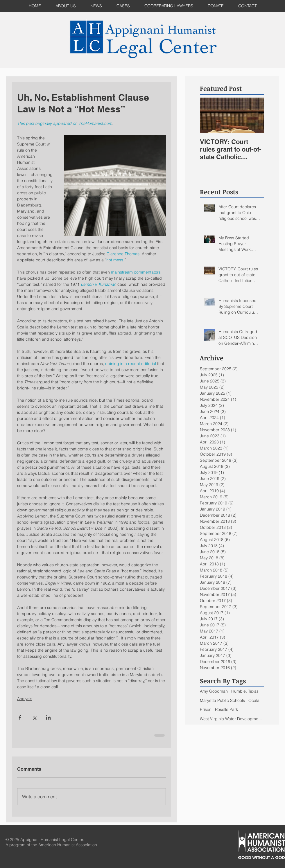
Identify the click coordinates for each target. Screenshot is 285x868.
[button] (123, 6)
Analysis (25, 699)
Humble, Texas (245, 691)
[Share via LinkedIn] (48, 717)
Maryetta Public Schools (222, 700)
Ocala (254, 700)
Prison (206, 709)
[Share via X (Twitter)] (34, 717)
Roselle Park (226, 709)
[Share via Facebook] (20, 717)
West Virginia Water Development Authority (232, 719)
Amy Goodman (214, 691)
